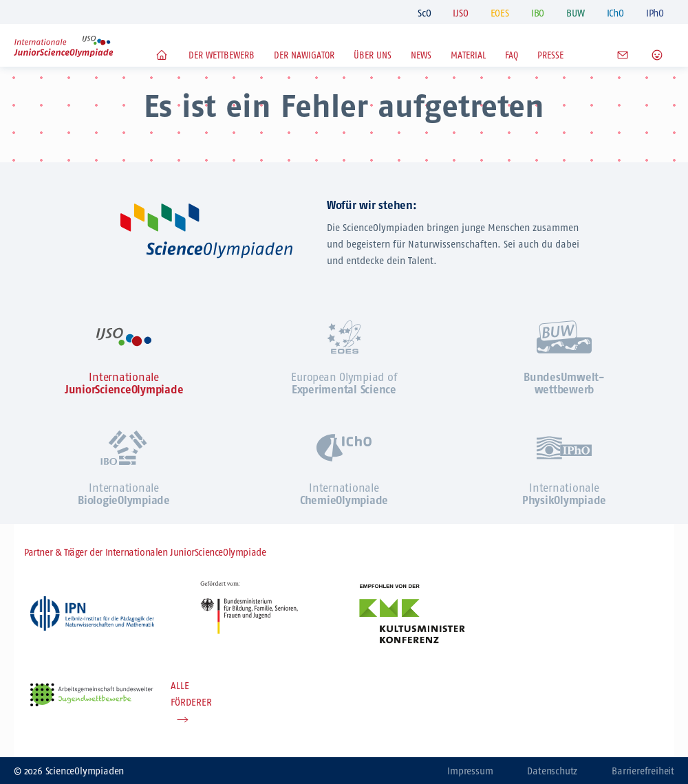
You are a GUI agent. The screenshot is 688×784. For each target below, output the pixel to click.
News (421, 75)
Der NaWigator (304, 75)
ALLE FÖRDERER (191, 694)
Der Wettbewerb (222, 75)
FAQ (512, 75)
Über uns (373, 75)
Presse (550, 75)
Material (468, 75)
